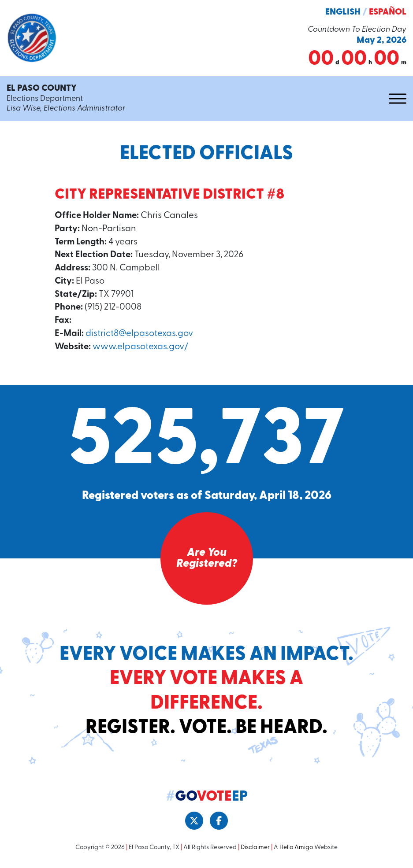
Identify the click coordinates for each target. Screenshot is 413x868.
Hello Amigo (296, 850)
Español (388, 12)
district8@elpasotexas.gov (140, 335)
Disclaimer (255, 850)
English (343, 12)
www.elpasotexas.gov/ (142, 349)
